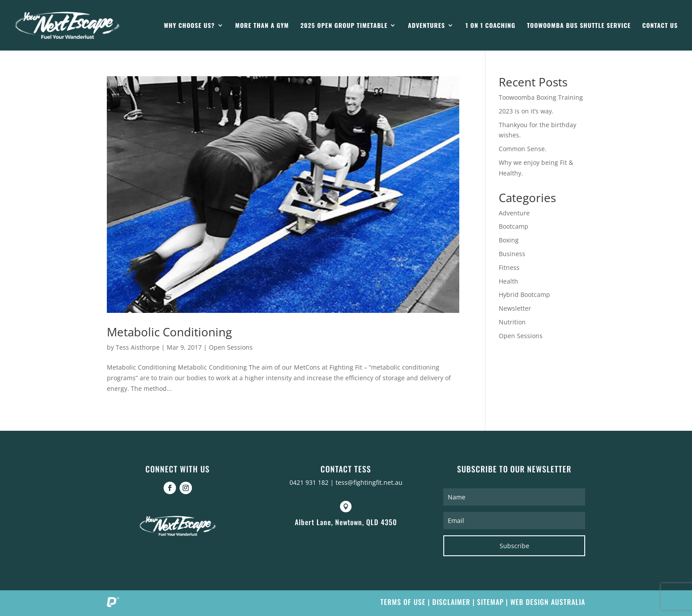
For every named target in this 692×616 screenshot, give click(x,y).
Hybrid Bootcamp (524, 294)
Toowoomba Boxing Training (541, 97)
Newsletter (515, 308)
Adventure (514, 213)
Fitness (509, 267)
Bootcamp (514, 226)
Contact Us (660, 26)
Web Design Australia (548, 602)
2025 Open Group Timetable (344, 26)
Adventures (426, 26)
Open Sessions (231, 347)
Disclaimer (451, 602)
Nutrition (512, 322)
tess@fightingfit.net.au (369, 482)
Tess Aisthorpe (138, 347)
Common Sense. (523, 149)
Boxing (509, 240)
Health (508, 281)
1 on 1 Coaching (491, 26)
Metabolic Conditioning (169, 332)
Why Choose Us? (190, 26)
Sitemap (490, 602)
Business (512, 254)
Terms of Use (403, 602)
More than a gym (262, 26)
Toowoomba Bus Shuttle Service (579, 26)
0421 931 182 (309, 482)
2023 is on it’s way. (526, 111)
